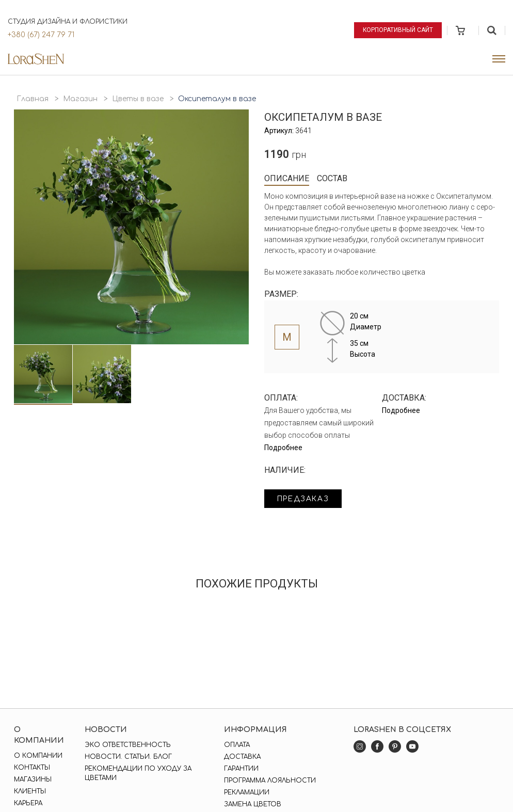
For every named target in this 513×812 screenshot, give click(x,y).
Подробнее (283, 448)
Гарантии (241, 769)
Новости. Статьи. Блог (128, 757)
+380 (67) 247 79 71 (41, 35)
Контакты (32, 768)
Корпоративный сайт (398, 30)
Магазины (33, 779)
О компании (38, 756)
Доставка (242, 757)
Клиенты (30, 791)
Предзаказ (304, 499)
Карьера (28, 803)
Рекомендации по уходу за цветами (138, 773)
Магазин (80, 99)
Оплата (237, 745)
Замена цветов (253, 804)
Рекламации (247, 792)
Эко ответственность (128, 745)
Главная (33, 99)
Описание (287, 178)
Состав (332, 178)
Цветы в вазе (138, 99)
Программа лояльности (270, 781)
